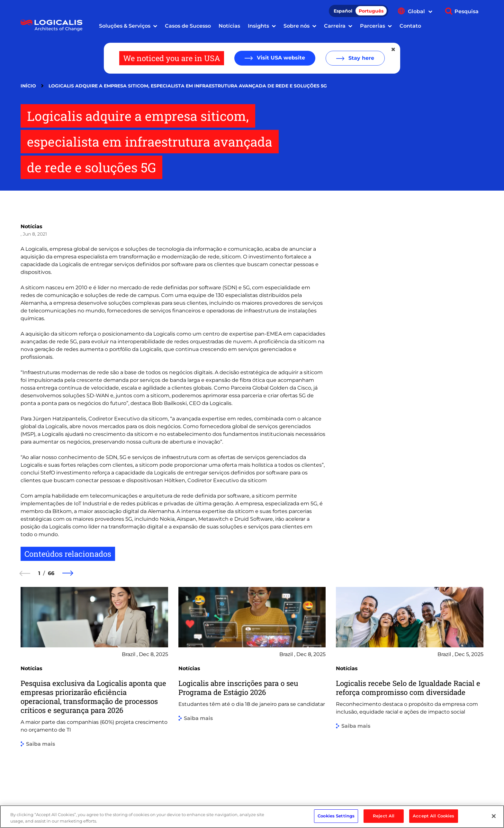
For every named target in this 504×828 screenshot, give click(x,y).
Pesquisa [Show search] (467, 11)
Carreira (335, 26)
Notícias (229, 26)
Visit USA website (280, 58)
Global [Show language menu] (420, 11)
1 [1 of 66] (39, 573)
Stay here (360, 58)
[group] (94, 686)
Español (343, 11)
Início (28, 86)
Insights (258, 26)
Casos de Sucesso (188, 26)
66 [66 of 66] (51, 573)
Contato (410, 26)
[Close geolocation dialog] (394, 50)
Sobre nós (297, 26)
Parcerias (373, 26)
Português (371, 11)
